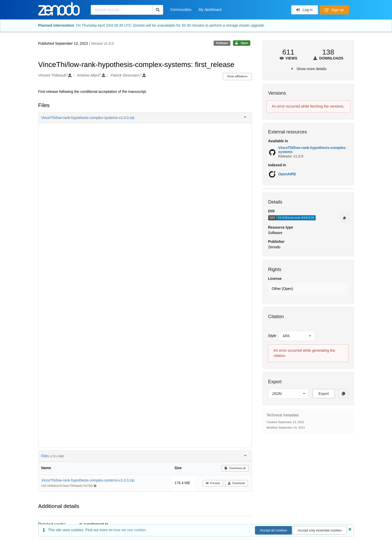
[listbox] (297, 336)
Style (272, 336)
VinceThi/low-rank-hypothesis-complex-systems (312, 150)
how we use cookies (130, 530)
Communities (181, 10)
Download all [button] (235, 468)
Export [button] (324, 394)
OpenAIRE (287, 174)
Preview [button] (213, 483)
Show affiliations (237, 76)
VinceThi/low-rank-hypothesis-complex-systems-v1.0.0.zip (88, 480)
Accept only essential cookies (320, 530)
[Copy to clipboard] (344, 218)
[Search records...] (122, 10)
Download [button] (236, 483)
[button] (145, 118)
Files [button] (144, 456)
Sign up (334, 10)
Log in (304, 10)
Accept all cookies (273, 530)
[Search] (158, 10)
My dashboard (210, 10)
